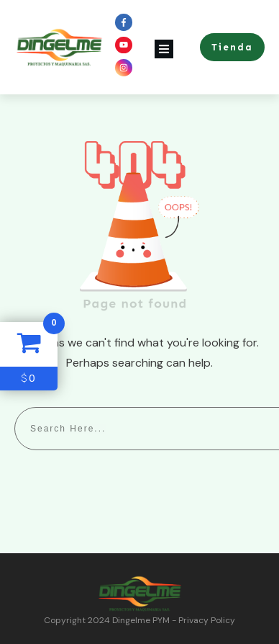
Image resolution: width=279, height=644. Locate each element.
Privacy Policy (207, 620)
